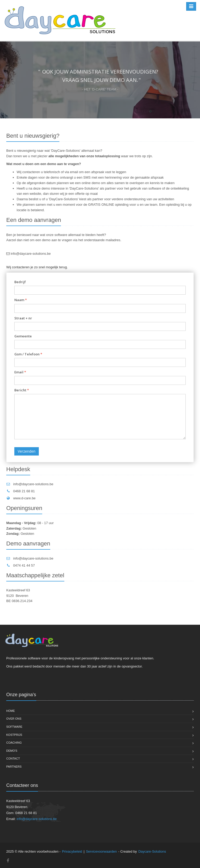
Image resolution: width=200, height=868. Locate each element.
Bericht (22, 390)
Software (14, 727)
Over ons (14, 719)
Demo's (12, 751)
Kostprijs (14, 735)
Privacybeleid (72, 851)
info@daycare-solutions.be (31, 254)
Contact (13, 758)
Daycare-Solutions (152, 851)
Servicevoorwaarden (101, 851)
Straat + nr (23, 318)
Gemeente (23, 336)
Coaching (14, 743)
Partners (14, 767)
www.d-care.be (24, 498)
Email (20, 372)
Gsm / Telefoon (28, 354)
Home (11, 711)
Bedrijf (20, 282)
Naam (21, 300)
